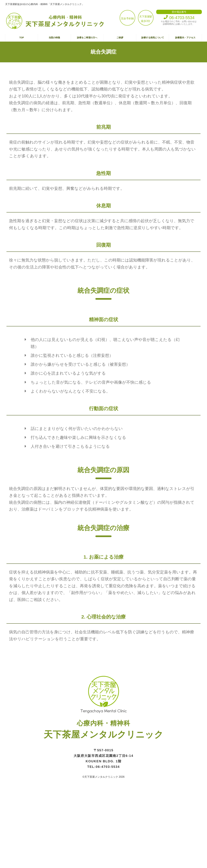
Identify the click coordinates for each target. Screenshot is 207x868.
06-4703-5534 (108, 767)
